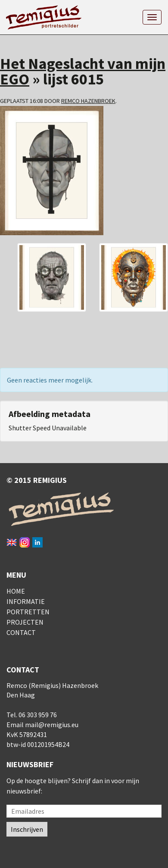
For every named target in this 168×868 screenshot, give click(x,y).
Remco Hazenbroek (88, 101)
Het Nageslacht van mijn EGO (83, 71)
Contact (21, 632)
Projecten (25, 622)
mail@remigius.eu (52, 725)
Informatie (26, 601)
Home (16, 591)
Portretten (28, 612)
